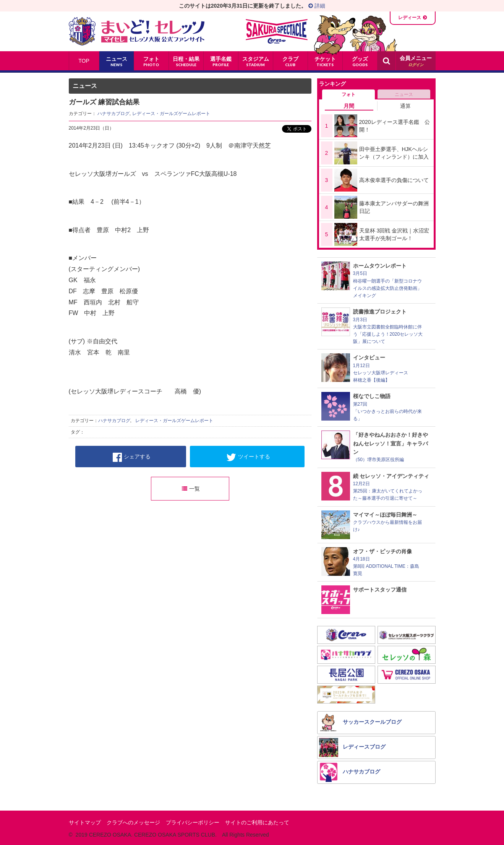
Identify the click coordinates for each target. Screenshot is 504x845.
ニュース (404, 94)
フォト (348, 94)
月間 (349, 106)
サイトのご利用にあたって (257, 822)
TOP (84, 61)
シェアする (132, 457)
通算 (405, 106)
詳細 (317, 6)
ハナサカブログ (113, 114)
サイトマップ (85, 822)
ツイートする (248, 457)
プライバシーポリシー (193, 822)
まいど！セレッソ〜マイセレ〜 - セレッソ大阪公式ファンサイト (137, 31)
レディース (410, 18)
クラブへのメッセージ (133, 822)
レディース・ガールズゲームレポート (171, 114)
